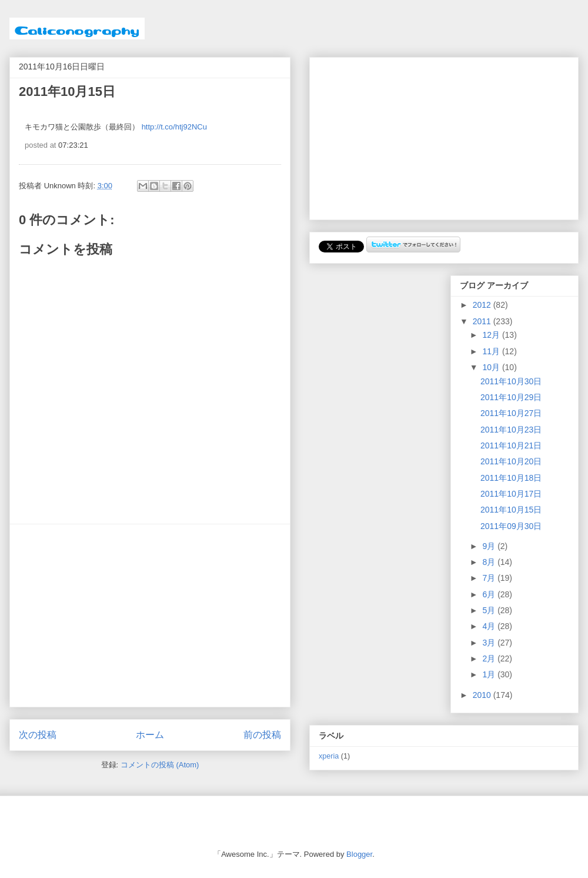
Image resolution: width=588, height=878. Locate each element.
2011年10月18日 (511, 478)
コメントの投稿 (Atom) (160, 765)
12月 (492, 335)
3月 (490, 643)
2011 (483, 321)
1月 (490, 674)
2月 (490, 658)
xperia (329, 756)
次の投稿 (38, 735)
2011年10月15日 (511, 510)
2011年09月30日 (511, 526)
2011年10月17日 (511, 494)
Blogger (359, 854)
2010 (483, 695)
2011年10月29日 (511, 397)
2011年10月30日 (511, 381)
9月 (490, 546)
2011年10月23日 (511, 430)
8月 (490, 562)
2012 (483, 305)
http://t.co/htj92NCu (174, 127)
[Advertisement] (150, 616)
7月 (490, 578)
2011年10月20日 (511, 461)
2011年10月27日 (511, 413)
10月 (492, 367)
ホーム (150, 735)
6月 (490, 594)
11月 (492, 351)
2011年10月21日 (511, 445)
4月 (490, 626)
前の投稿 (262, 735)
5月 (490, 610)
